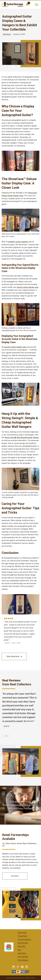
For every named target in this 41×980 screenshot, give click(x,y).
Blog (19, 950)
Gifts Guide (21, 946)
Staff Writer (7, 34)
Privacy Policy (22, 936)
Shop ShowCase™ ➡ (14, 656)
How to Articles (23, 957)
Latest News (22, 953)
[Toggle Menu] (37, 5)
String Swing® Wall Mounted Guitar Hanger (22, 438)
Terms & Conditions (24, 939)
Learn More (15, 876)
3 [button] (9, 736)
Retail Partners (23, 943)
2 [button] (6, 736)
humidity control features (18, 242)
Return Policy (22, 933)
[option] (20, 710)
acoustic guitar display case (15, 347)
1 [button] (3, 736)
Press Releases (23, 960)
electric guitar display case (28, 287)
